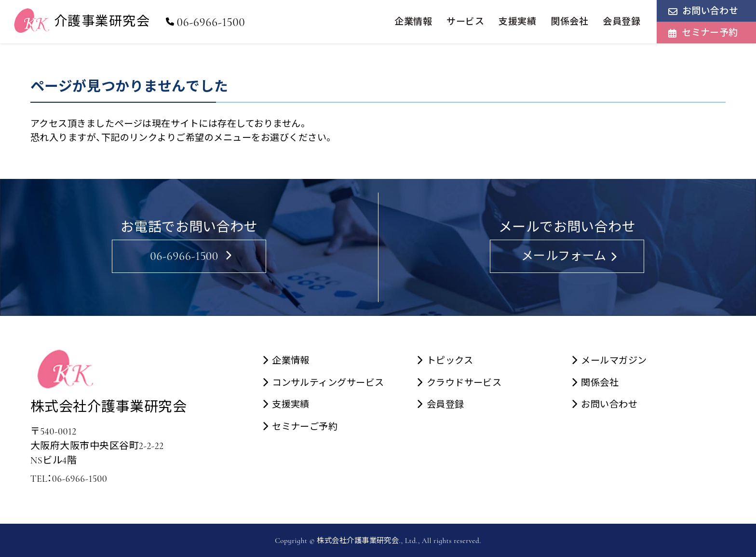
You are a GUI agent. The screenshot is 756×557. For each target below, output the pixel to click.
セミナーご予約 (305, 427)
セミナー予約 (710, 33)
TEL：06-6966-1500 (69, 479)
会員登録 (621, 21)
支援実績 (517, 21)
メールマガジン (614, 361)
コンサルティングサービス (328, 383)
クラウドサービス (464, 383)
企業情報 (413, 21)
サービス (465, 21)
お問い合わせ (710, 11)
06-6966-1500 (205, 22)
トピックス (450, 361)
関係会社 (569, 21)
